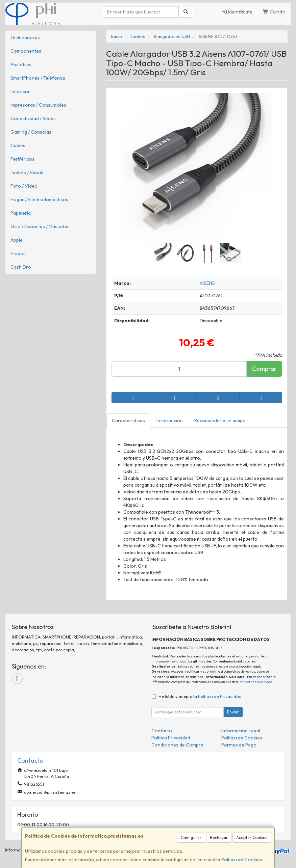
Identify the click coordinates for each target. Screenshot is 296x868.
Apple (17, 240)
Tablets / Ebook (27, 172)
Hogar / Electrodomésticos (39, 199)
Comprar (264, 369)
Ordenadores (25, 37)
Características (128, 421)
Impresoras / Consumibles (38, 105)
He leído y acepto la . (201, 696)
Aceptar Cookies (252, 837)
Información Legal (241, 731)
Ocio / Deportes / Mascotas (40, 226)
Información (170, 421)
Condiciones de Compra (177, 745)
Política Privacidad (171, 738)
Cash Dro (21, 267)
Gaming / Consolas (31, 132)
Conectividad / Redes (33, 118)
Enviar (233, 712)
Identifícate (237, 12)
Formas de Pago (239, 745)
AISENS (207, 283)
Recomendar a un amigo (220, 421)
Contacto (162, 731)
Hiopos (18, 253)
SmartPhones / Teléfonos (38, 78)
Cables (18, 145)
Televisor (20, 91)
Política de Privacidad (255, 682)
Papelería (21, 213)
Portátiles (21, 64)
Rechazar (219, 837)
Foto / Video (24, 186)
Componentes (26, 51)
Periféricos (22, 159)
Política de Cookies (242, 860)
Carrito (274, 12)
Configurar (191, 837)
